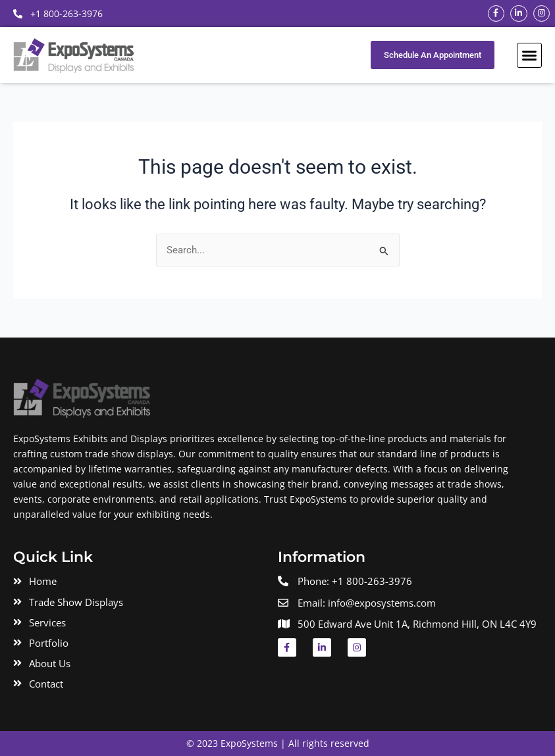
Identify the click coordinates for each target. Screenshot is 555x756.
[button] (529, 55)
